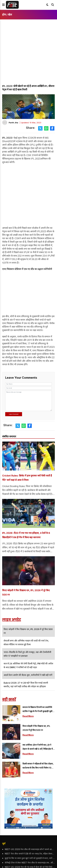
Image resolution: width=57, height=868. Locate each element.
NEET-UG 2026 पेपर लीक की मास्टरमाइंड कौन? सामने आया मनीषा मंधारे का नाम (30, 849)
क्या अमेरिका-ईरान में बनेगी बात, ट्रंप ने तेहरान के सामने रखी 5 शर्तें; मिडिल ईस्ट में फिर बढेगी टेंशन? (38, 747)
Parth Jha (13, 123)
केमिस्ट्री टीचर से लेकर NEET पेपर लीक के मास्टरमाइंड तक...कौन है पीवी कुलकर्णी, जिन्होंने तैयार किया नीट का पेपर (30, 863)
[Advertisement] (28, 55)
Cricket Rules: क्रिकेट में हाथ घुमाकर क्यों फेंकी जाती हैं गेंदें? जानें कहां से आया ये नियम (27, 478)
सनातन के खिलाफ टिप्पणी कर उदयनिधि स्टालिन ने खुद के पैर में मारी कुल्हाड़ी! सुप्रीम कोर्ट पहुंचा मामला (38, 710)
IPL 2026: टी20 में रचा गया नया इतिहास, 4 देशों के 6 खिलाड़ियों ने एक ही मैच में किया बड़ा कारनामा (26, 535)
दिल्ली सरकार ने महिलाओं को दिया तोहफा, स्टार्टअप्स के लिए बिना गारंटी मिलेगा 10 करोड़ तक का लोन (38, 766)
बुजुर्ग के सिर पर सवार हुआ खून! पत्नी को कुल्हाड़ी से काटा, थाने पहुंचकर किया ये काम (30, 858)
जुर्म (4, 844)
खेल (10, 15)
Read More (28, 716)
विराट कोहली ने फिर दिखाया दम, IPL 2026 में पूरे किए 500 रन (26, 592)
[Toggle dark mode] (47, 5)
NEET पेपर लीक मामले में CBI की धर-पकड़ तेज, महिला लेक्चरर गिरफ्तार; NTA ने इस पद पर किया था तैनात (30, 854)
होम (4, 15)
